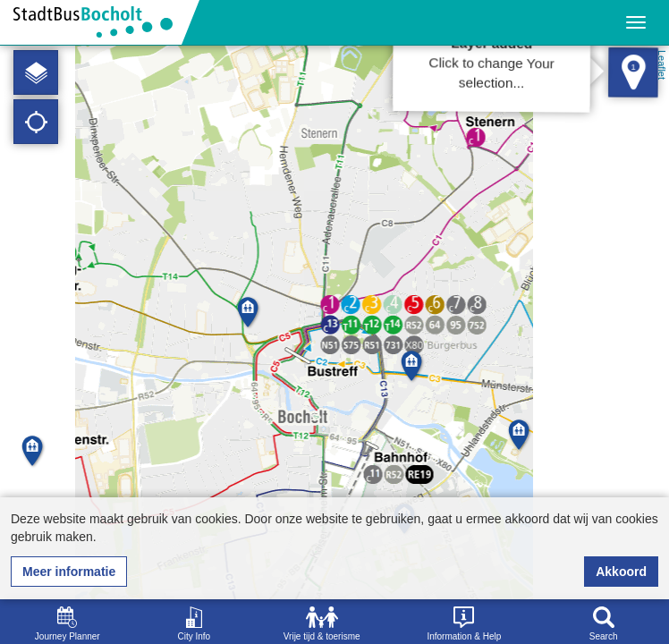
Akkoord (621, 572)
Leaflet (662, 65)
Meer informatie (69, 572)
